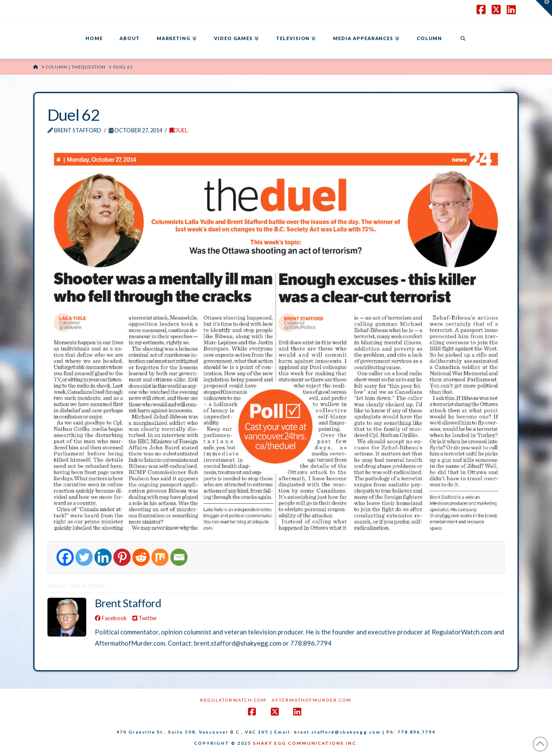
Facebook (111, 618)
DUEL (179, 130)
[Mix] (160, 557)
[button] (544, 8)
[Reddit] (141, 557)
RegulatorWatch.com (233, 700)
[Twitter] (84, 557)
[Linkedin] (103, 557)
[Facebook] (65, 557)
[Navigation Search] (463, 39)
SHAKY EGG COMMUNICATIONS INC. (306, 743)
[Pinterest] (122, 557)
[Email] (179, 557)
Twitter (145, 618)
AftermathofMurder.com (312, 700)
